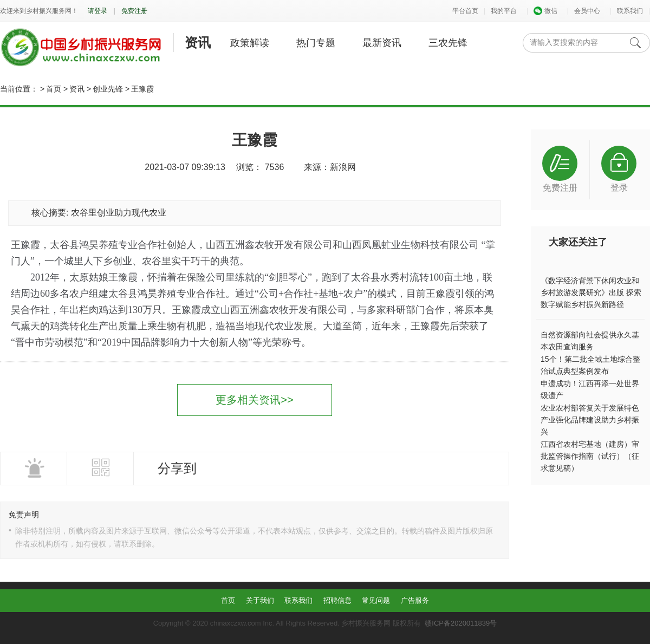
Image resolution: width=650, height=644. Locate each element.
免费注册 (134, 11)
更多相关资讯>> (254, 400)
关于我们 (260, 600)
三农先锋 (448, 43)
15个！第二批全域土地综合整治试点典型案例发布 (590, 365)
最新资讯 (382, 43)
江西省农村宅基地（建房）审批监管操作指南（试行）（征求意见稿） (590, 456)
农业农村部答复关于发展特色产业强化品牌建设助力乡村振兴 (590, 420)
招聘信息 (337, 600)
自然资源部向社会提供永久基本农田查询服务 (590, 341)
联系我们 (630, 11)
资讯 (198, 43)
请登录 (97, 11)
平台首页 (465, 11)
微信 (545, 11)
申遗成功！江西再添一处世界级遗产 (590, 389)
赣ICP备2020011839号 (461, 623)
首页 (54, 89)
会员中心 (587, 11)
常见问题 (376, 600)
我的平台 (504, 11)
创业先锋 (108, 89)
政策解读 (250, 43)
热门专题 (316, 43)
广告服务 (415, 600)
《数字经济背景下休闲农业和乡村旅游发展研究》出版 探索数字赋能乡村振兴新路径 (591, 292)
